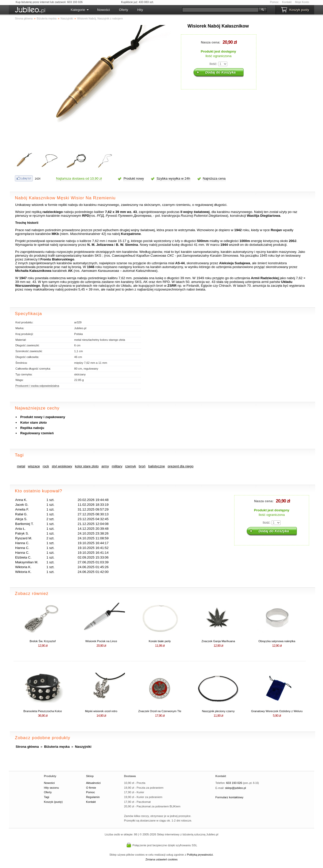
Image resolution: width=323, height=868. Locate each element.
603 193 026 (234, 783)
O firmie (91, 788)
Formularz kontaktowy (230, 797)
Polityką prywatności (200, 855)
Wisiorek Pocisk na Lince (101, 641)
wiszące (34, 466)
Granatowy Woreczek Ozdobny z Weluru (277, 711)
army (105, 466)
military (117, 466)
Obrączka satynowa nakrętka (277, 641)
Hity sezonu (51, 788)
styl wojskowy (62, 466)
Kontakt (287, 2)
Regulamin (93, 797)
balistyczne (156, 466)
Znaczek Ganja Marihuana (218, 641)
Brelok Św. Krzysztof (43, 641)
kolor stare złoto (87, 466)
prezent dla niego (180, 466)
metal (21, 466)
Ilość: (213, 64)
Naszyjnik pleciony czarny (218, 711)
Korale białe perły (160, 641)
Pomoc (274, 2)
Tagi (47, 797)
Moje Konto (302, 2)
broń (142, 466)
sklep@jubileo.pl (236, 788)
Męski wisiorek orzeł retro (101, 711)
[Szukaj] (220, 10)
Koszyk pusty (299, 10)
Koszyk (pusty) (53, 802)
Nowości (103, 10)
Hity (140, 10)
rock (46, 466)
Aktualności (93, 783)
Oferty (123, 10)
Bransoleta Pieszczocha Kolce (43, 711)
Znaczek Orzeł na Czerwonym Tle (160, 711)
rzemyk (131, 466)
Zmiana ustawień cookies (161, 859)
